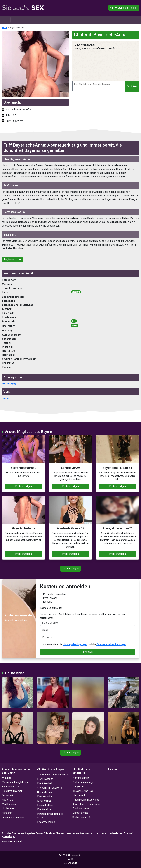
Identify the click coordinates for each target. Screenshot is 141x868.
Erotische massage (83, 782)
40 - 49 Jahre (9, 384)
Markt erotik (79, 795)
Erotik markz (44, 801)
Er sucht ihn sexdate (13, 817)
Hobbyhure (8, 808)
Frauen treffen (45, 805)
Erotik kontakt (45, 783)
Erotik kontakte (45, 779)
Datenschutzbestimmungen (111, 644)
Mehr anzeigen (70, 569)
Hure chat (7, 813)
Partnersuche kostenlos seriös (50, 816)
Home (5, 27)
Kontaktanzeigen (11, 787)
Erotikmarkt (8, 795)
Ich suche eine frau (83, 791)
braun (74, 326)
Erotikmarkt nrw (81, 808)
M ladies (7, 778)
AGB (70, 859)
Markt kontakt (9, 804)
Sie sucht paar (45, 792)
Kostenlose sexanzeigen (86, 804)
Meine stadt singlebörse (15, 782)
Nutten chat (8, 800)
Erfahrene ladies (46, 822)
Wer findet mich (81, 778)
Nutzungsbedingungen (75, 644)
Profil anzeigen (23, 486)
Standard (76, 292)
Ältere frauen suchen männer (53, 775)
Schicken (132, 86)
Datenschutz (70, 863)
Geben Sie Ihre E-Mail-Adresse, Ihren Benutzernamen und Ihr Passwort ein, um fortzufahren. (88, 619)
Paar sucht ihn (45, 796)
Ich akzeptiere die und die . (83, 644)
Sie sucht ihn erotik (12, 791)
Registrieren (12, 259)
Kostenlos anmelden (124, 8)
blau (74, 321)
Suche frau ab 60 (81, 817)
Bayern (6, 398)
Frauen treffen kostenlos (86, 800)
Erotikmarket (44, 810)
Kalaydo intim (80, 787)
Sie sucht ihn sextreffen (50, 788)
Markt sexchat (80, 813)
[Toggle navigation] (6, 20)
